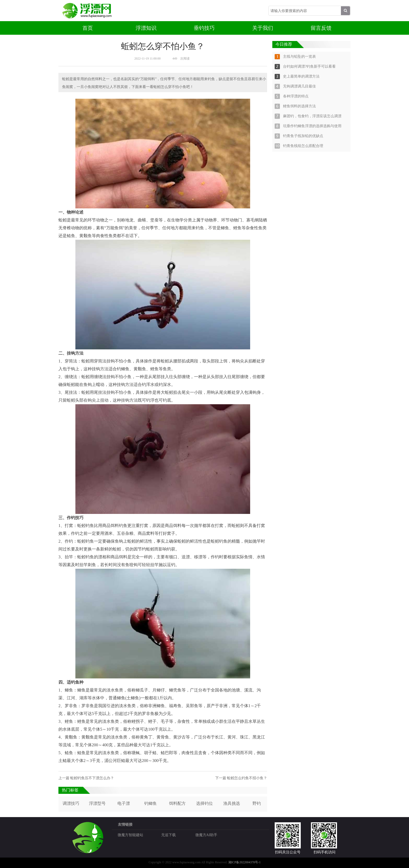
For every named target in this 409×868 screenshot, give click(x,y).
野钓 (257, 803)
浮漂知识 (146, 28)
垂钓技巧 (204, 28)
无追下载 (169, 835)
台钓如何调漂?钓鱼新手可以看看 (309, 66)
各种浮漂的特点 (296, 96)
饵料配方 (177, 803)
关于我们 (263, 28)
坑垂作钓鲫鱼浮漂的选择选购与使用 (312, 126)
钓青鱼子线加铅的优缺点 (303, 136)
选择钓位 (204, 803)
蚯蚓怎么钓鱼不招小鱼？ (247, 778)
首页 (88, 28)
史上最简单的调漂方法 (301, 76)
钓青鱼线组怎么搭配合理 (303, 146)
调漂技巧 (71, 803)
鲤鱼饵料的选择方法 (299, 106)
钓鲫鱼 (151, 803)
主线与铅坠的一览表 (299, 57)
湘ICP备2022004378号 (243, 862)
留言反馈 (321, 28)
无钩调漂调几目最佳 (299, 86)
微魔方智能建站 (130, 835)
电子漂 (124, 803)
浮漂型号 (97, 803)
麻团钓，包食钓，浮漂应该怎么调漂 (312, 116)
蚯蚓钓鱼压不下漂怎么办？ (92, 778)
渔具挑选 (232, 803)
